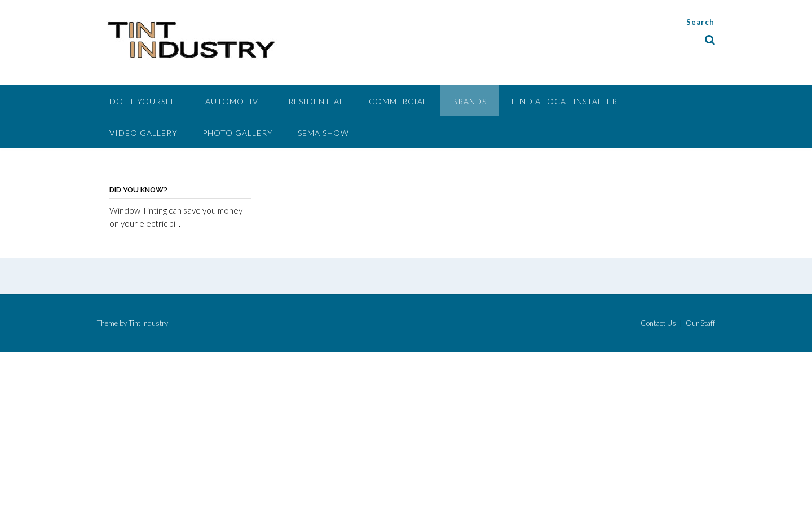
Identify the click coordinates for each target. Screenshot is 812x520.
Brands (469, 101)
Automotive (234, 101)
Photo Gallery (238, 133)
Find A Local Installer (564, 101)
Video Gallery (144, 133)
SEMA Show (323, 133)
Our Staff (700, 323)
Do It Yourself (145, 101)
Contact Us (658, 323)
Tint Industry (148, 323)
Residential (316, 101)
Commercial (398, 101)
